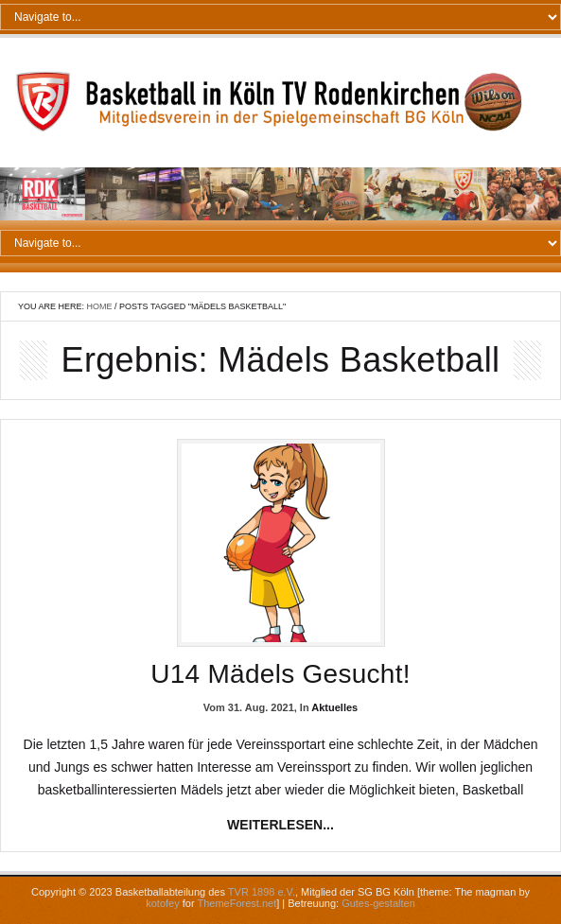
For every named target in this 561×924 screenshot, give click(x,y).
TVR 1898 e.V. (262, 892)
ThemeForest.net (237, 903)
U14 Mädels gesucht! (280, 674)
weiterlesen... (280, 825)
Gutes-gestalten (378, 903)
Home (100, 306)
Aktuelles (334, 707)
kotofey (162, 903)
